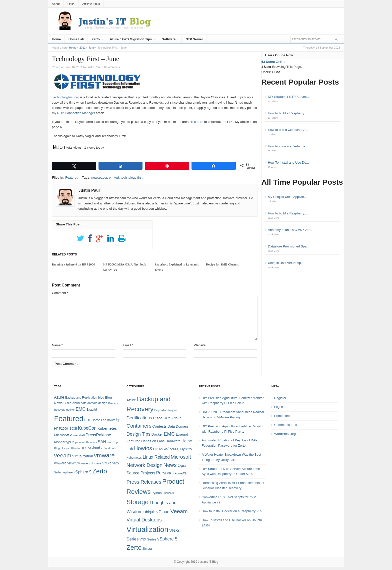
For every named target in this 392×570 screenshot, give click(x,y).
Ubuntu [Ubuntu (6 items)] (75, 448)
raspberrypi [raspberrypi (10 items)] (62, 442)
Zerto (96, 39)
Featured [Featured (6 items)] (133, 441)
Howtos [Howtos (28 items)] (143, 448)
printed (114, 178)
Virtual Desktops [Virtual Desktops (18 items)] (144, 520)
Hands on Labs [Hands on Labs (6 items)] (153, 441)
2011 (82, 48)
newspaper (99, 178)
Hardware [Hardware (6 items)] (173, 441)
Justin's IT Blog (208, 562)
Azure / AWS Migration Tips (131, 39)
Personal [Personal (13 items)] (165, 473)
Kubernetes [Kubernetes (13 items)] (107, 428)
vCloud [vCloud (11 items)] (163, 512)
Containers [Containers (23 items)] (139, 426)
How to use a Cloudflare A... (288, 130)
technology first (131, 178)
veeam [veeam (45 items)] (63, 455)
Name (57, 345)
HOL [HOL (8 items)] (87, 420)
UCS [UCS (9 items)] (84, 448)
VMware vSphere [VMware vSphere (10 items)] (88, 463)
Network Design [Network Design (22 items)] (144, 465)
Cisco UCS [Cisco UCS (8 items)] (162, 418)
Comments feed (286, 425)
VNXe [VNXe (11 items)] (107, 463)
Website (200, 345)
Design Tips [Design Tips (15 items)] (138, 434)
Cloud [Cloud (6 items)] (177, 418)
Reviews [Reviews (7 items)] (91, 442)
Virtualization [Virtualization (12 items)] (83, 456)
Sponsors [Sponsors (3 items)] (168, 493)
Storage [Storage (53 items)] (137, 502)
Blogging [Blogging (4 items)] (172, 410)
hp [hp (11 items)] (118, 420)
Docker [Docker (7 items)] (157, 434)
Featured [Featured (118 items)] (69, 418)
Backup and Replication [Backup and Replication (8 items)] (81, 398)
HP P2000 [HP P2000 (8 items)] (61, 429)
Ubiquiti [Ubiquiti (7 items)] (65, 448)
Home (56, 39)
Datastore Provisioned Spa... (289, 246)
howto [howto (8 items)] (111, 420)
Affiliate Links (91, 4)
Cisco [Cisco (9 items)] (67, 403)
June (91, 48)
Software (169, 39)
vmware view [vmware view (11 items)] (64, 463)
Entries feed (283, 416)
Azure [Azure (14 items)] (59, 397)
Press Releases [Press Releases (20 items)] (144, 482)
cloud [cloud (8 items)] (76, 403)
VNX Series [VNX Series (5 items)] (148, 539)
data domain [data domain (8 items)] (89, 403)
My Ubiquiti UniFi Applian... (287, 197)
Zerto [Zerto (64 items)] (100, 471)
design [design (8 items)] (103, 403)
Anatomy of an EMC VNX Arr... (290, 230)
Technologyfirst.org (66, 97)
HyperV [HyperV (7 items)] (186, 449)
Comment (60, 293)
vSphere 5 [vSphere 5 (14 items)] (82, 472)
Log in (279, 407)
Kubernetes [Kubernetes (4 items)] (134, 458)
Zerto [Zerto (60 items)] (134, 547)
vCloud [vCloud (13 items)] (94, 448)
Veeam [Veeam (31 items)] (179, 511)
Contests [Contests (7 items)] (159, 426)
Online (273, 62)
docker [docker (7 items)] (70, 410)
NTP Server (194, 39)
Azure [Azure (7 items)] (131, 400)
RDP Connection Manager (76, 113)
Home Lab (76, 39)
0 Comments (112, 67)
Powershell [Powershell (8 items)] (77, 435)
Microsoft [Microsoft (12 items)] (61, 435)
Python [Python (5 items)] (156, 493)
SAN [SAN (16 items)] (102, 442)
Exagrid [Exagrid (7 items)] (182, 434)
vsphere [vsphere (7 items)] (68, 472)
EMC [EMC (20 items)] (81, 409)
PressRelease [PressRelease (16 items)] (98, 435)
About (56, 4)
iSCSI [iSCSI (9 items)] (73, 429)
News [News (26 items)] (170, 465)
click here (196, 122)
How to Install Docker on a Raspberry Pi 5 (232, 511)
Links (71, 4)
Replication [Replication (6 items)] (79, 442)
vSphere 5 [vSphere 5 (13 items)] (167, 539)
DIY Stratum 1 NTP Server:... (289, 97)
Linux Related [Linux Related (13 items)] (156, 457)
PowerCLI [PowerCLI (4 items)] (181, 473)
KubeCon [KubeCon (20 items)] (87, 428)
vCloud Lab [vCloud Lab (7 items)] (108, 448)
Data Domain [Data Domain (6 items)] (178, 426)
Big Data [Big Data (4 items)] (160, 410)
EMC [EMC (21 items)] (169, 434)
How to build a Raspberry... (287, 113)
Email (128, 345)
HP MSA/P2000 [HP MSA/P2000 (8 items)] (166, 449)
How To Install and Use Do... (288, 163)
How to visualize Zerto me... (288, 146)
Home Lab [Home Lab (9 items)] (99, 420)
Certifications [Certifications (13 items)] (139, 418)
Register (280, 398)
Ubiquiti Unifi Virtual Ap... (286, 263)
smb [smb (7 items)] (110, 442)
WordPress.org (285, 434)
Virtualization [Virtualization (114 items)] (147, 529)
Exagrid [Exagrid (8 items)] (92, 410)
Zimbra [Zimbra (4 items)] (147, 549)
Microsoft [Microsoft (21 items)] (181, 457)
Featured (72, 178)
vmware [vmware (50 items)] (104, 455)
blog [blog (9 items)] (101, 397)
